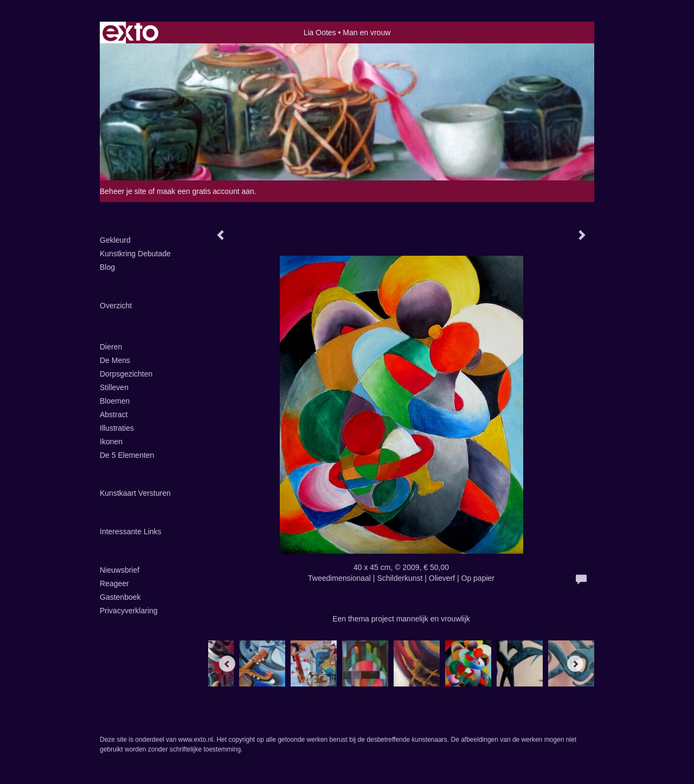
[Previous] (227, 664)
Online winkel (130, 478)
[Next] (575, 664)
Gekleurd (115, 240)
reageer (114, 584)
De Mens (115, 360)
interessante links (131, 532)
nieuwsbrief (120, 570)
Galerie (115, 328)
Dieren (111, 347)
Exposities (122, 290)
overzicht (116, 306)
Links (111, 516)
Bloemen (115, 401)
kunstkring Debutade (135, 254)
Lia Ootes (320, 33)
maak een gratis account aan (205, 191)
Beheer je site (123, 191)
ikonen (111, 442)
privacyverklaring (129, 611)
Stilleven (114, 387)
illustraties (117, 428)
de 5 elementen (127, 455)
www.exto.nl (196, 740)
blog (107, 267)
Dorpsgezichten (126, 374)
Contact (117, 554)
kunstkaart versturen (135, 493)
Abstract (114, 414)
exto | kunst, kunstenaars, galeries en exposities (130, 33)
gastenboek (120, 597)
